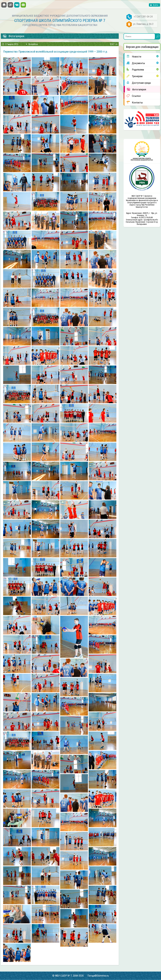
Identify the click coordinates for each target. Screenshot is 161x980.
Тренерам (133, 76)
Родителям (134, 69)
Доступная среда (137, 83)
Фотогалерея (135, 89)
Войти (155, 5)
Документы (135, 63)
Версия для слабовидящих (142, 47)
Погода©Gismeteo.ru (98, 976)
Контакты (134, 102)
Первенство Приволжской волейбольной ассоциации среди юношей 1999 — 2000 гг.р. (55, 52)
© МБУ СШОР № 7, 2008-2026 (68, 976)
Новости (133, 56)
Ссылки (132, 96)
